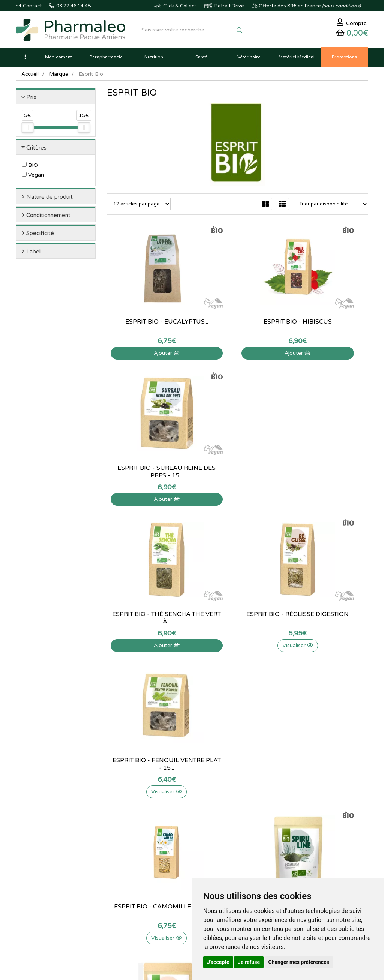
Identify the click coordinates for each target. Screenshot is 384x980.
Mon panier (240, 795)
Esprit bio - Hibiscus (237, 313)
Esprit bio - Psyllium (328, 606)
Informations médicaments (182, 823)
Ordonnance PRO (126, 861)
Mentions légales (185, 857)
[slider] (27, 130)
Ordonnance (121, 853)
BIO (30, 167)
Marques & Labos (126, 820)
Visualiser (237, 491)
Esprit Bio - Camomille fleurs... (146, 610)
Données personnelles (191, 873)
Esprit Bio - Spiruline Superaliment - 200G (238, 610)
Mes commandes (247, 812)
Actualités (118, 803)
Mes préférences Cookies (246, 847)
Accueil (30, 76)
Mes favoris (241, 836)
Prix (31, 99)
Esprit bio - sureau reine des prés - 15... (328, 317)
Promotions (119, 836)
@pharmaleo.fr (51, 818)
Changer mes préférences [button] (299, 962)
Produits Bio (120, 844)
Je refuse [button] (249, 962)
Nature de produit (49, 199)
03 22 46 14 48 (184, 734)
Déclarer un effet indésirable (185, 837)
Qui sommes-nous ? (189, 803)
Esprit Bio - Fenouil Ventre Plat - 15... (328, 463)
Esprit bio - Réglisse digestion (238, 463)
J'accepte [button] (218, 962)
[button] (25, 59)
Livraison (177, 849)
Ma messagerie (244, 828)
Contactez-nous (184, 795)
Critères (36, 150)
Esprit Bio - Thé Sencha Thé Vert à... (146, 463)
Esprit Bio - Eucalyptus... (146, 317)
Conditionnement (48, 217)
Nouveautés (120, 828)
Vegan (33, 177)
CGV (172, 865)
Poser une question (188, 812)
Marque (60, 76)
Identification (242, 803)
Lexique (115, 812)
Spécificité (40, 235)
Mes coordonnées (248, 820)
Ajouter (146, 345)
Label (33, 253)
